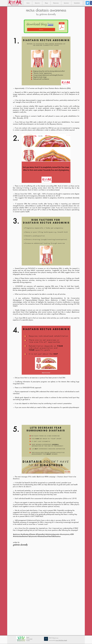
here (50, 24)
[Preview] (41, 30)
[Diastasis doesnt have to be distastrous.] (62, 26)
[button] (56, 3)
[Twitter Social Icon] (88, 3)
